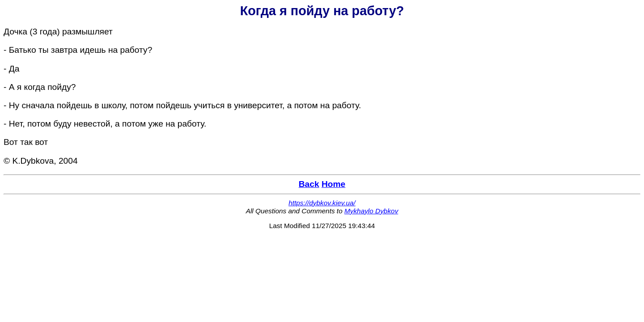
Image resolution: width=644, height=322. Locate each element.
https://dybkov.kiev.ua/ (322, 203)
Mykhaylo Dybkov (371, 211)
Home (333, 184)
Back (309, 184)
